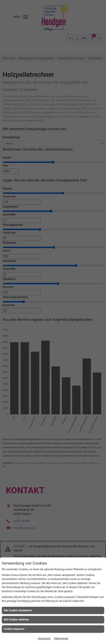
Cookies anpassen (14, 629)
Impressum (44, 638)
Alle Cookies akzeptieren (18, 610)
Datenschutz (61, 638)
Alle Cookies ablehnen (16, 620)
